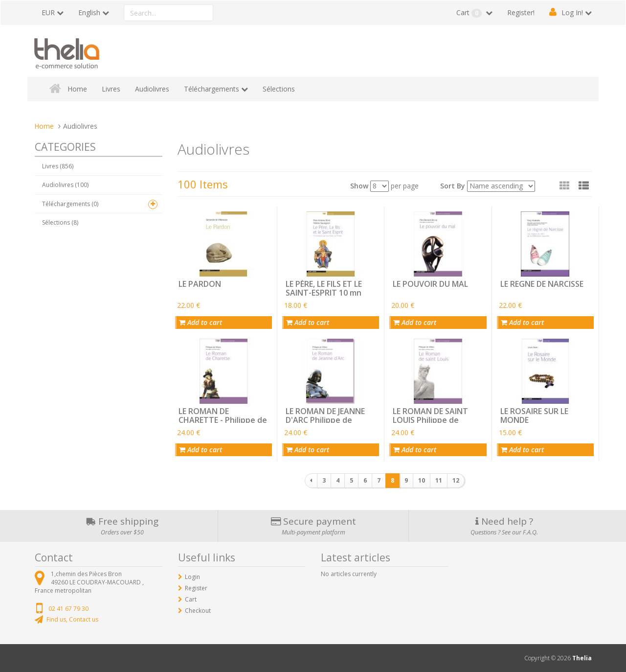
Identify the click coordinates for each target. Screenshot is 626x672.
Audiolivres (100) (65, 185)
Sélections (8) (60, 222)
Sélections (279, 89)
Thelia (582, 658)
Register (196, 588)
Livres (111, 89)
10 (422, 480)
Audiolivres (152, 89)
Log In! (572, 12)
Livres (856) (58, 166)
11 (439, 480)
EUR (48, 12)
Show (359, 186)
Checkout (198, 611)
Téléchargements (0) (70, 204)
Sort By (453, 186)
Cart (470, 13)
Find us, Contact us (72, 619)
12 (456, 480)
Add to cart (201, 322)
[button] (584, 185)
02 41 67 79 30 (68, 609)
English (89, 12)
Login (192, 577)
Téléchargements (212, 89)
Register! (521, 12)
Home (77, 89)
